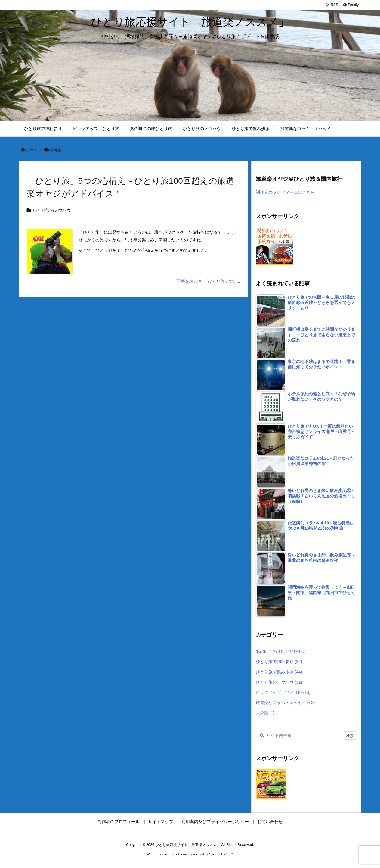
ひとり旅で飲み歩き (279, 672)
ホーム (32, 150)
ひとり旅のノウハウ (52, 210)
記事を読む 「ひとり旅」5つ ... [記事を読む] (208, 281)
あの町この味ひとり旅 (281, 651)
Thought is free (221, 854)
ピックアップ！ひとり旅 (283, 692)
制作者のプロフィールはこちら (285, 192)
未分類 (265, 713)
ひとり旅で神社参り (279, 662)
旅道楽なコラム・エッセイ (285, 703)
